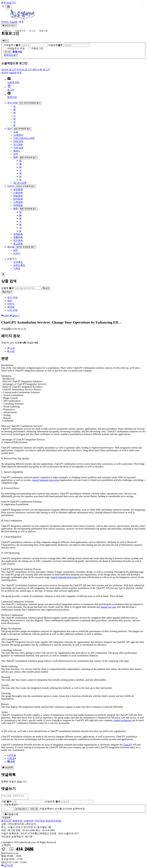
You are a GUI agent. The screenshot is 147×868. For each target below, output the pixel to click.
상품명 (8, 288)
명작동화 (18, 199)
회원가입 (43, 31)
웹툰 (16, 157)
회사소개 (6, 822)
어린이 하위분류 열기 (26, 186)
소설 (16, 132)
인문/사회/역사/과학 (24, 138)
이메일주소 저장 (16, 48)
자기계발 (18, 145)
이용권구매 (20, 31)
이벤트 (17, 268)
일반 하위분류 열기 (22, 129)
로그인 (32, 31)
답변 (5, 316)
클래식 (17, 151)
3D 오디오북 (20, 183)
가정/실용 (18, 148)
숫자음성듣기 (21, 810)
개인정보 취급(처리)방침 (48, 822)
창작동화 (18, 190)
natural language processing (46, 480)
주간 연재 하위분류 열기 (30, 103)
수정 (11, 348)
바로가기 (7, 31)
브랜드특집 (19, 265)
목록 (11, 762)
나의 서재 (12, 310)
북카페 (11, 247)
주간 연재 (12, 103)
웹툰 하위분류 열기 (28, 157)
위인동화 (18, 240)
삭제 (11, 351)
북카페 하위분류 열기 (26, 247)
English (14, 22)
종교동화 (18, 244)
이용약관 (29, 822)
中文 (21, 22)
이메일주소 (12, 45)
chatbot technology (123, 720)
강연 (16, 154)
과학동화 (18, 234)
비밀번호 (55, 45)
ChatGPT (128, 745)
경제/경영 (18, 141)
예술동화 (18, 196)
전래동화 (18, 205)
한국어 (5, 22)
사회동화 (18, 193)
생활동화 (18, 237)
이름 (6, 802)
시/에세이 (18, 135)
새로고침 (34, 810)
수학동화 (18, 202)
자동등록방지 (11, 806)
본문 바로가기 (9, 3)
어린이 (11, 186)
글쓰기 (15, 316)
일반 (10, 128)
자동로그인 (37, 48)
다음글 (12, 758)
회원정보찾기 (11, 55)
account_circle (9, 93)
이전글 (12, 755)
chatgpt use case (108, 607)
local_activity (9, 79)
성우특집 (18, 262)
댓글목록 (8, 767)
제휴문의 (17, 822)
